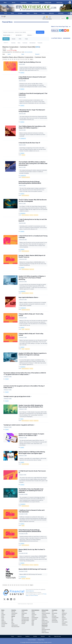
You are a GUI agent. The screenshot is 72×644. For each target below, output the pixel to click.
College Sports (15, 625)
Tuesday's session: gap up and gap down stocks (17, 396)
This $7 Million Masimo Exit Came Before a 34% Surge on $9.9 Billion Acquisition (32, 127)
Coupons (64, 623)
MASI (38, 47)
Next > (32, 59)
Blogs (23, 616)
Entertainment (36, 2)
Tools (26, 39)
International (32, 43)
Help (49, 636)
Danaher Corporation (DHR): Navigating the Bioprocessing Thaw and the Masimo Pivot (31, 406)
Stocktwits (22, 447)
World (28, 13)
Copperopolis (45, 623)
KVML (33, 622)
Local (5, 13)
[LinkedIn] (11, 599)
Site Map (35, 636)
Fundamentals (45, 626)
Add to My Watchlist (28, 52)
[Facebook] (8, 599)
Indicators (29, 35)
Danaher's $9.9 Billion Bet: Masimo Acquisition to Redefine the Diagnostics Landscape (33, 354)
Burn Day (13, 612)
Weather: (14, 610)
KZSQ (33, 623)
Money (35, 13)
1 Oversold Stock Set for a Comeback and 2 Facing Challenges (33, 237)
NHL (12, 622)
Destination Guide (25, 619)
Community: (25, 610)
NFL (12, 618)
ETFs (20, 39)
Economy (31, 215)
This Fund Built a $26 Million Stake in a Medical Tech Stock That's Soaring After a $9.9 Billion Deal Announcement (33, 164)
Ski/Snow (13, 615)
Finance (43, 628)
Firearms (23, 155)
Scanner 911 (64, 613)
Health (23, 615)
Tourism (3, 626)
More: (63, 610)
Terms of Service (32, 640)
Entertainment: (36, 610)
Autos (53, 615)
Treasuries (40, 43)
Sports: (13, 616)
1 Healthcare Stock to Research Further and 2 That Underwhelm (32, 511)
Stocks (14, 39)
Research (37, 54)
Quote (9, 54)
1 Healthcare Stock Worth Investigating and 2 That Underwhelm (33, 94)
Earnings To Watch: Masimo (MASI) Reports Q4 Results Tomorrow (32, 256)
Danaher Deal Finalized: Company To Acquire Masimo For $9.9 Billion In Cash (31, 435)
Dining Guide (48, 2)
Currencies (25, 43)
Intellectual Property (25, 464)
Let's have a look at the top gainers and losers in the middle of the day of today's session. (24, 387)
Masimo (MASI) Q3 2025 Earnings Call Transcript (33, 569)
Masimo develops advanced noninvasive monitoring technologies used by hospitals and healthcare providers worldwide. (32, 135)
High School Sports (15, 626)
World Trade (32, 269)
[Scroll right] (70, 2)
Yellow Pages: (65, 625)
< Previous (5, 59)
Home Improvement (46, 629)
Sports (14, 2)
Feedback (27, 636)
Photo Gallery (65, 622)
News (5, 2)
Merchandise (54, 613)
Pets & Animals (55, 622)
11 (28, 59)
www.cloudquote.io (30, 591)
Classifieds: (55, 610)
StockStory (22, 73)
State (12, 13)
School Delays (4, 623)
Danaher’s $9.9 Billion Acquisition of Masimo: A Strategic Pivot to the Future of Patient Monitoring (32, 278)
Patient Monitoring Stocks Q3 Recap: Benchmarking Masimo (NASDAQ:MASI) (30, 182)
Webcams (51, 13)
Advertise (43, 636)
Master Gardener (45, 632)
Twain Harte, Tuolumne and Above (45, 617)
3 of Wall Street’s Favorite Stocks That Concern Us (32, 472)
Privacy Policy (41, 640)
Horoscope (34, 615)
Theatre (33, 613)
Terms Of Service (34, 595)
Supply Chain (27, 329)
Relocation (44, 631)
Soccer (13, 624)
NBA (12, 621)
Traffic (43, 13)
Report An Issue (58, 636)
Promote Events (55, 617)
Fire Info (23, 623)
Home (13, 636)
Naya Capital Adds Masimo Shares (29, 297)
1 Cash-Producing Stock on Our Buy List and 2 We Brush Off (33, 220)
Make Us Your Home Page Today (60, 27)
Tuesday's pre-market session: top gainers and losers (19, 425)
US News (20, 13)
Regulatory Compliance (26, 177)
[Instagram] (14, 599)
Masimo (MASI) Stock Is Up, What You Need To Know (32, 550)
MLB (12, 619)
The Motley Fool (23, 138)
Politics (3, 620)
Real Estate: (45, 625)
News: (3, 610)
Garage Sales (55, 620)
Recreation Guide (25, 620)
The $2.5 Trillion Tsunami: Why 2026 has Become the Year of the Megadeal (33, 201)
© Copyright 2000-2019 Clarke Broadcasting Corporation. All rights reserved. (36, 642)
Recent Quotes (7, 35)
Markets (6, 39)
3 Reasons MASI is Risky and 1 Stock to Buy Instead (31, 315)
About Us (20, 636)
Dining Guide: (45, 610)
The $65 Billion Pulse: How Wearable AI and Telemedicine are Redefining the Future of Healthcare (31, 491)
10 (26, 59)
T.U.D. (63, 620)
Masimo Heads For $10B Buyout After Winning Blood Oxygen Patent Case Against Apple (32, 453)
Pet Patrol (24, 622)
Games (33, 616)
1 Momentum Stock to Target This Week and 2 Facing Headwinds (32, 111)
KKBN (33, 625)
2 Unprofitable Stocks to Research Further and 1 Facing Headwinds (32, 78)
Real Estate (60, 2)
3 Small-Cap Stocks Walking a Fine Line (30, 62)
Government (36, 215)
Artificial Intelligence (25, 195)
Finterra (22, 419)
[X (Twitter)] (4, 599)
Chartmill (7, 379)
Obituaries (61, 13)
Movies (33, 612)
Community (24, 2)
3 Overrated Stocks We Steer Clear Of (29, 143)
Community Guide (25, 617)
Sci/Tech (3, 625)
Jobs (53, 612)
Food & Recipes (35, 617)
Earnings (31, 421)
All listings (44, 612)
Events (23, 612)
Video (63, 616)
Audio (63, 612)
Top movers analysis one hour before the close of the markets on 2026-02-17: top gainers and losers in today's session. (25, 374)
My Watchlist (19, 35)
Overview (13, 43)
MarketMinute (23, 213)
